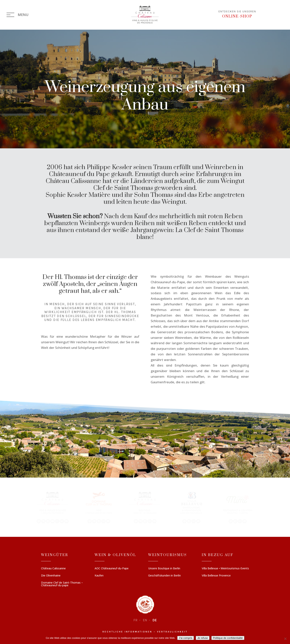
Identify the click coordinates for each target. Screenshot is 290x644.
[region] (145, 507)
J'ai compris (186, 638)
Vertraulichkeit (172, 632)
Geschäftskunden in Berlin (164, 576)
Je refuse (203, 638)
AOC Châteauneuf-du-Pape (112, 569)
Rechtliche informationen (127, 632)
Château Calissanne (53, 569)
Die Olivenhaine (51, 576)
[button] (53, 507)
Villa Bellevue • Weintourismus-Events (225, 569)
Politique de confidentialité (228, 638)
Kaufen (99, 576)
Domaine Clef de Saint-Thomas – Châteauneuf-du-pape (62, 584)
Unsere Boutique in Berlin (164, 569)
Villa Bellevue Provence (216, 576)
